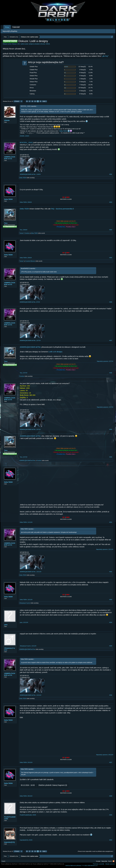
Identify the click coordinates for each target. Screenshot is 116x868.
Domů (110, 861)
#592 (111, 572)
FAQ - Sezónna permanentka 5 (62, 209)
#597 (111, 762)
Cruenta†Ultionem (30, 261)
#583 (111, 202)
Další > (45, 101)
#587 (111, 340)
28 (32, 101)
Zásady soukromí (110, 864)
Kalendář (16, 27)
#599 (111, 815)
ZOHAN (7, 120)
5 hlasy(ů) (83, 82)
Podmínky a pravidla (99, 864)
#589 (111, 429)
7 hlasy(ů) (83, 85)
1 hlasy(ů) (83, 79)
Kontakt (98, 861)
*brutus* (22, 233)
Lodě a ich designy (55, 352)
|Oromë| (43, 44)
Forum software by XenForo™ (49, 864)
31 (40, 101)
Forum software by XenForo (17, 864)
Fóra (7, 27)
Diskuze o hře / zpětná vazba (20, 44)
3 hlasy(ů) (83, 70)
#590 (111, 457)
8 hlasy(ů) (83, 73)
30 (38, 101)
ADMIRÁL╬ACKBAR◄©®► (10, 158)
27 (30, 101)
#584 (111, 230)
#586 (111, 302)
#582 (111, 174)
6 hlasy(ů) (83, 76)
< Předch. (17, 101)
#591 (111, 522)
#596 (111, 695)
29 (35, 101)
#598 (111, 796)
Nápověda (104, 861)
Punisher (27, 233)
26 (27, 101)
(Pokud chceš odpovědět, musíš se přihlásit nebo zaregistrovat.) (95, 851)
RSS (114, 861)
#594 (111, 622)
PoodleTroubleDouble (10, 818)
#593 (111, 600)
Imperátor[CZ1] (9, 842)
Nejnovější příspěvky (10, 31)
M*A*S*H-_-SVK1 (26, 142)
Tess (6, 223)
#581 (111, 136)
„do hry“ (105, 56)
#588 (111, 373)
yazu (6, 625)
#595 (111, 646)
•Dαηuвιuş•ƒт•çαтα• (25, 603)
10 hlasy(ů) (82, 88)
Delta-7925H (63, 131)
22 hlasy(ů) (82, 67)
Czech (3, 861)
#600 (111, 840)
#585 (111, 258)
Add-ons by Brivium (82, 866)
